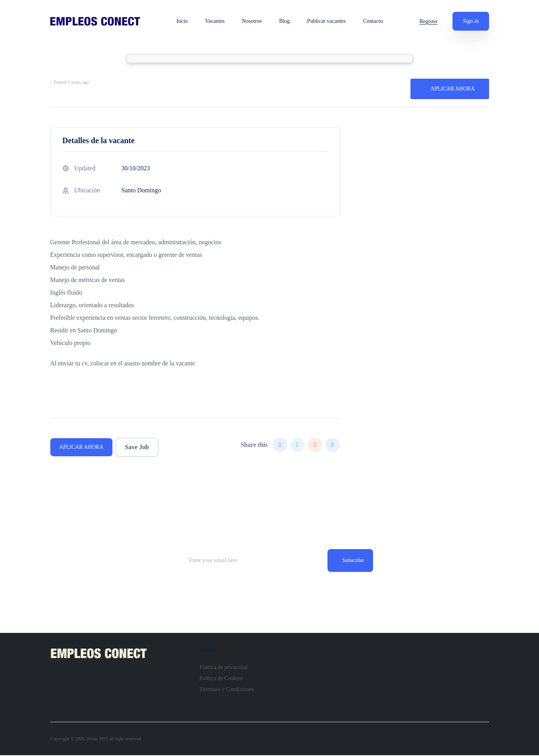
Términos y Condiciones (227, 690)
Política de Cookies (221, 679)
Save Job (139, 447)
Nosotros (253, 21)
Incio (183, 21)
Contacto (374, 21)
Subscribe (352, 561)
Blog (286, 21)
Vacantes (216, 21)
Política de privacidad (224, 668)
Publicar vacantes (327, 21)
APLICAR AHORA (453, 89)
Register (429, 21)
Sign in (471, 21)
